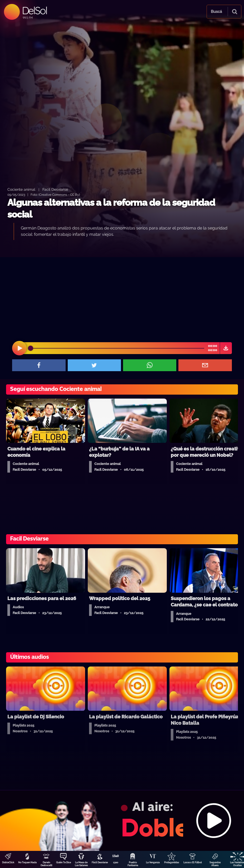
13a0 (116, 862)
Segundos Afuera (215, 864)
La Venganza (153, 862)
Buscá (216, 12)
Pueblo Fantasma (133, 864)
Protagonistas (172, 862)
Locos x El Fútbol (193, 862)
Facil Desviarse (55, 189)
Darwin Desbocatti (46, 864)
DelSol (34, 10)
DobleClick (8, 862)
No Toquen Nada (27, 862)
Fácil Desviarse (100, 862)
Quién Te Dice (64, 862)
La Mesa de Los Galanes (81, 864)
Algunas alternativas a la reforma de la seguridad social (111, 209)
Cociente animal (21, 189)
